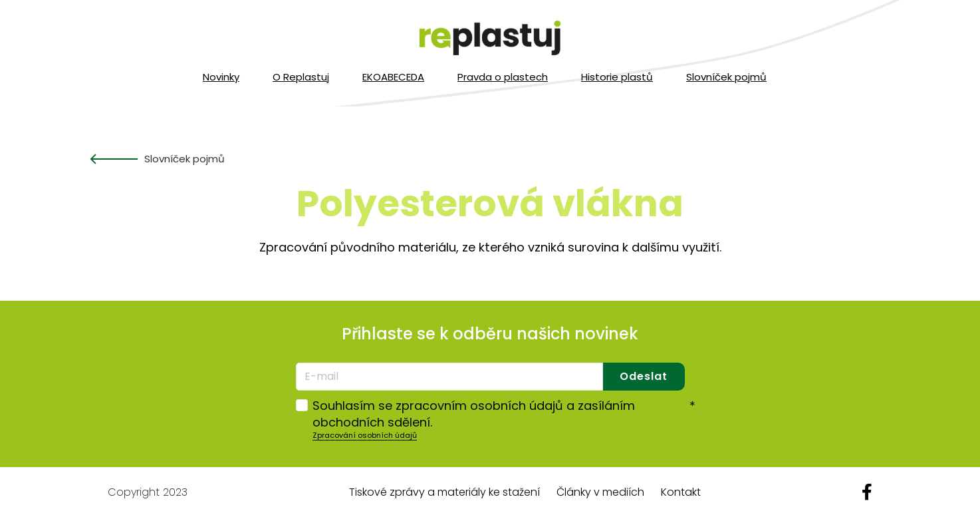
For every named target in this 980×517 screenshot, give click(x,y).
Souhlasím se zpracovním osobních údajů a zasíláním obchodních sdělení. (504, 414)
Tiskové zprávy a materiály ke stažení (444, 492)
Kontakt (681, 492)
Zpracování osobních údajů (365, 435)
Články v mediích (600, 492)
